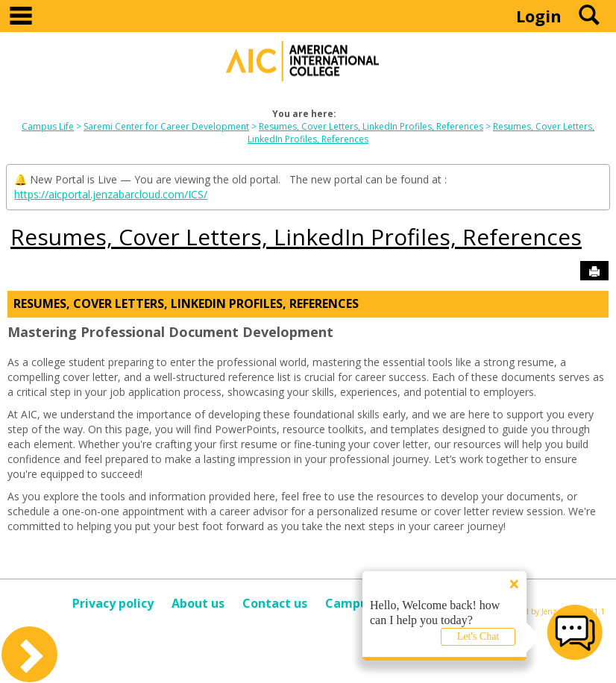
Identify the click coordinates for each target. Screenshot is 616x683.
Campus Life (48, 126)
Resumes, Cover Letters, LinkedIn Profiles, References (371, 126)
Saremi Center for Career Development (166, 126)
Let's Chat (478, 636)
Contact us (275, 603)
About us (198, 603)
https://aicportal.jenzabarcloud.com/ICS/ (111, 194)
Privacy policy (113, 603)
